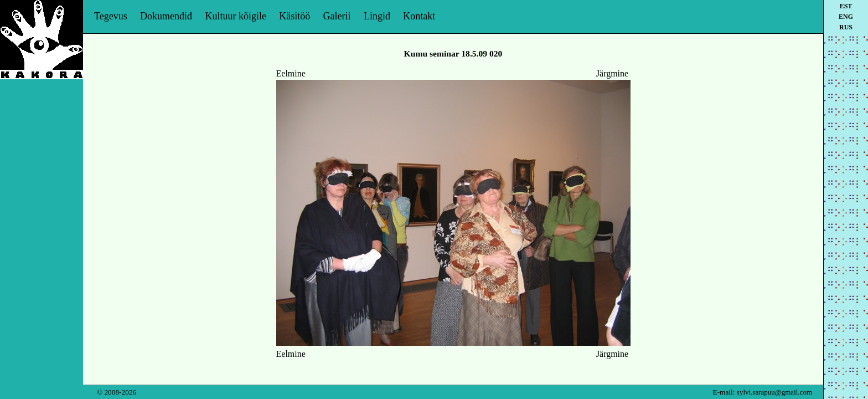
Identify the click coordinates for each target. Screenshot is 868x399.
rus (846, 27)
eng (846, 17)
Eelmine (291, 73)
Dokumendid (166, 16)
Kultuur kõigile (236, 16)
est (846, 6)
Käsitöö (294, 16)
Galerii (337, 16)
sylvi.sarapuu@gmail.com (774, 392)
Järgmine (612, 73)
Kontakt (419, 16)
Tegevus (111, 16)
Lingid (377, 16)
